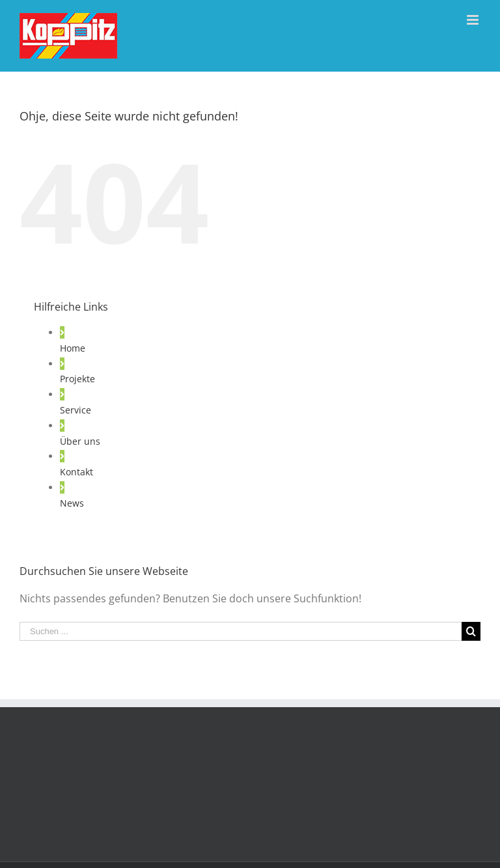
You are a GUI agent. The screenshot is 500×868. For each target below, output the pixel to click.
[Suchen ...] (241, 631)
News (72, 503)
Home (73, 348)
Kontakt (76, 472)
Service (76, 410)
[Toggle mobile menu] (474, 20)
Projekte (77, 379)
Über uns (80, 441)
